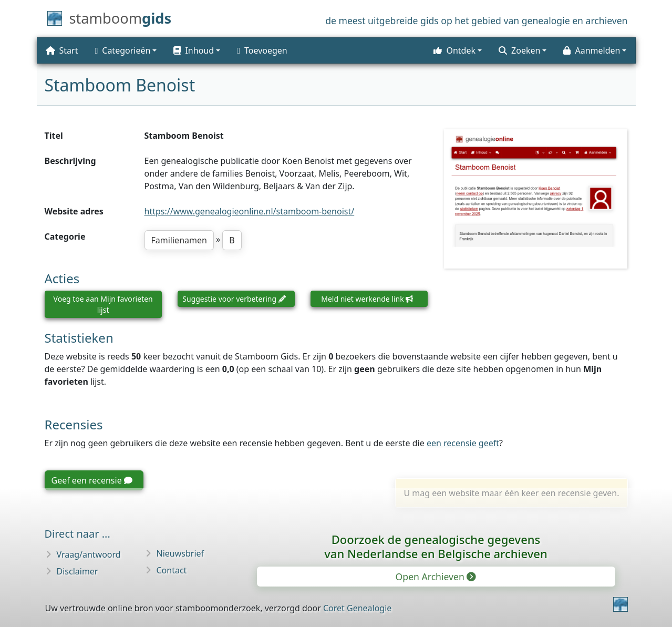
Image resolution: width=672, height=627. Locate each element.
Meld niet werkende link (367, 299)
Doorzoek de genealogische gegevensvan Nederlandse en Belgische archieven (436, 546)
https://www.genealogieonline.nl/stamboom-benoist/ (250, 211)
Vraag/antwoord (89, 554)
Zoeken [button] (519, 50)
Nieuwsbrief (180, 553)
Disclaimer (77, 571)
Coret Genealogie (357, 608)
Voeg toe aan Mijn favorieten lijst (103, 304)
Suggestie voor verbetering (234, 299)
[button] (197, 50)
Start (62, 50)
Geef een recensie (92, 480)
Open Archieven (435, 577)
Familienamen (179, 240)
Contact (172, 570)
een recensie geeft (463, 443)
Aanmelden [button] (592, 50)
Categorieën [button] (122, 50)
